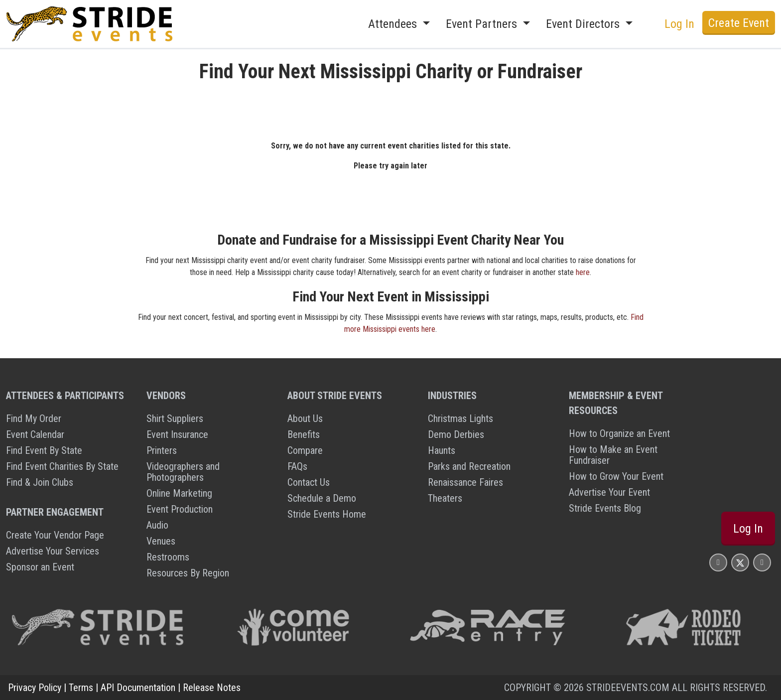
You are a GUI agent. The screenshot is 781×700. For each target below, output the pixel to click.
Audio (157, 525)
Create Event (739, 23)
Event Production (180, 509)
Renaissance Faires (465, 482)
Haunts (442, 450)
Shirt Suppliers (175, 419)
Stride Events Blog (605, 508)
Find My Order (34, 419)
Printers (162, 450)
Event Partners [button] (483, 24)
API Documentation (138, 688)
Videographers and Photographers (183, 472)
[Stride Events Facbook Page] (718, 562)
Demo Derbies (456, 434)
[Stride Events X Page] (740, 562)
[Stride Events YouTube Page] (762, 562)
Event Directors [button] (584, 24)
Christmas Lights (460, 419)
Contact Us (309, 482)
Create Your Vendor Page (55, 535)
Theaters (445, 498)
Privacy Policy (35, 688)
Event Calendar (35, 434)
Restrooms (168, 557)
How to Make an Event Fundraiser (613, 455)
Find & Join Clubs (40, 482)
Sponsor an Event (40, 567)
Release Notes (212, 688)
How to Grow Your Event (616, 476)
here (583, 272)
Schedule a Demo (322, 498)
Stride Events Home (327, 514)
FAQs (297, 466)
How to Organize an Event (619, 433)
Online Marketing (179, 493)
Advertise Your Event (609, 492)
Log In (679, 24)
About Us (305, 419)
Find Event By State (44, 450)
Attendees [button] (394, 24)
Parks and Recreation (469, 466)
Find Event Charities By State (62, 466)
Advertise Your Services (53, 551)
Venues (161, 541)
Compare (305, 450)
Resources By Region (188, 573)
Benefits (304, 434)
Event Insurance (177, 434)
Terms (81, 688)
